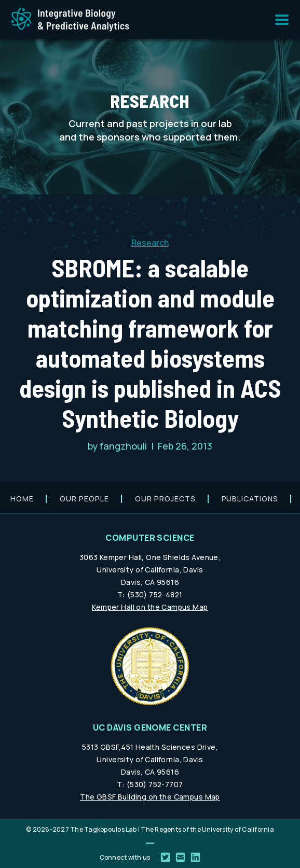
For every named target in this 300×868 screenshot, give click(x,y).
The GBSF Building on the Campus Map (150, 797)
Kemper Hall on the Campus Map (150, 607)
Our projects (165, 499)
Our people (84, 499)
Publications (250, 499)
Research (150, 243)
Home (22, 499)
